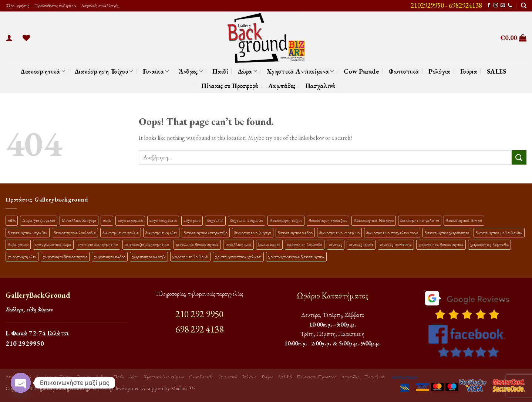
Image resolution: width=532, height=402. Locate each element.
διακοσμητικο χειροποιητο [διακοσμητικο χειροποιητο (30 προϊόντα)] (447, 232)
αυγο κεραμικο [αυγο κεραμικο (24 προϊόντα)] (130, 220)
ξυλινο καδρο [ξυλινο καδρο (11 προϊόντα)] (269, 244)
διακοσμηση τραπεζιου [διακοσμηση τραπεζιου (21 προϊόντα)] (328, 220)
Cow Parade (361, 71)
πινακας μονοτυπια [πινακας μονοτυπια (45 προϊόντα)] (396, 244)
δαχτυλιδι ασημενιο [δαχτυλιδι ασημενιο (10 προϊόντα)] (247, 220)
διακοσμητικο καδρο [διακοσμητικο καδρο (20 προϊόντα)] (295, 232)
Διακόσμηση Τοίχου (104, 71)
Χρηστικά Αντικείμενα (300, 71)
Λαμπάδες (282, 86)
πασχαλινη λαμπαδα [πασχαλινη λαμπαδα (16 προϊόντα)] (305, 244)
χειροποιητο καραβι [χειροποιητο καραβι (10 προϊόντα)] (149, 256)
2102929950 (427, 5)
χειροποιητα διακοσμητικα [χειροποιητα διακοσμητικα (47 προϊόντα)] (441, 244)
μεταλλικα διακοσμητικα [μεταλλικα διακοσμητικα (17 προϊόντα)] (197, 244)
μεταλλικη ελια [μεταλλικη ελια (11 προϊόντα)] (238, 244)
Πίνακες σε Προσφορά (230, 86)
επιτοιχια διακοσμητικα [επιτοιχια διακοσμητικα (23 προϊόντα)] (98, 244)
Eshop (107, 388)
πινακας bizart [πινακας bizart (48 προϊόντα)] (361, 244)
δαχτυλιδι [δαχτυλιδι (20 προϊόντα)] (215, 220)
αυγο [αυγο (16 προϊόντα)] (107, 220)
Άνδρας (191, 71)
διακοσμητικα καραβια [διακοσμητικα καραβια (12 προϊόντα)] (28, 232)
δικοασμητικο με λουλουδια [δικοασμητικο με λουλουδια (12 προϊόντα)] (499, 232)
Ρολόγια (439, 71)
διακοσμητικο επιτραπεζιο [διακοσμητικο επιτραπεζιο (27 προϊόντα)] (206, 232)
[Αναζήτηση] (524, 6)
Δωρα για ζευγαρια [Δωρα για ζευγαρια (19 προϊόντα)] (39, 220)
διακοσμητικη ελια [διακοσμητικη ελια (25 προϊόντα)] (161, 232)
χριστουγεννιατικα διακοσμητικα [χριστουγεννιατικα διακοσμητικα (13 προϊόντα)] (296, 256)
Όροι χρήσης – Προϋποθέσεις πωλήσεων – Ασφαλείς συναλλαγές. (63, 5)
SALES (497, 71)
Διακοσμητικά (43, 71)
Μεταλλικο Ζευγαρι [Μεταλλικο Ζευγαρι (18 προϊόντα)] (79, 220)
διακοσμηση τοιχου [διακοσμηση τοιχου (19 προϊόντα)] (286, 220)
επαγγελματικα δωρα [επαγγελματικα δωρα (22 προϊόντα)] (53, 244)
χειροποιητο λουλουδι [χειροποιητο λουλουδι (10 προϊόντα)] (190, 256)
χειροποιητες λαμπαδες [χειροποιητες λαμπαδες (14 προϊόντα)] (489, 244)
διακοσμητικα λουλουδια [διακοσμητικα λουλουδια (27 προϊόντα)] (75, 232)
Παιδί (220, 71)
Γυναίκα (156, 71)
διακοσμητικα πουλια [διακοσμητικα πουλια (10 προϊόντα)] (121, 232)
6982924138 (465, 5)
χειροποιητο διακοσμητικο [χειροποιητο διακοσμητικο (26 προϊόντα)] (65, 256)
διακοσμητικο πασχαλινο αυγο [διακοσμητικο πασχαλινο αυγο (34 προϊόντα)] (392, 232)
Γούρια (469, 71)
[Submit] (519, 157)
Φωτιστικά (404, 71)
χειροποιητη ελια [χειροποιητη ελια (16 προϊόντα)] (22, 256)
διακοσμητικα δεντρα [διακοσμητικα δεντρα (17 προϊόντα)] (464, 220)
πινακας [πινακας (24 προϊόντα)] (336, 244)
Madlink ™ (183, 388)
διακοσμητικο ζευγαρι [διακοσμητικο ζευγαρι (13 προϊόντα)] (253, 232)
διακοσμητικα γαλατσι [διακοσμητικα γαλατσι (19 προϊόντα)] (420, 220)
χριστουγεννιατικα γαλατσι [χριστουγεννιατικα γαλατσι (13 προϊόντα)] (238, 256)
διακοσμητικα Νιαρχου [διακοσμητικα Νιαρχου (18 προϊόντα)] (374, 220)
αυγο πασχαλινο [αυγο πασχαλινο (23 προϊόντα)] (163, 220)
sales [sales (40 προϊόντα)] (12, 220)
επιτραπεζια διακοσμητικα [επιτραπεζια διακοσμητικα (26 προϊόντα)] (147, 244)
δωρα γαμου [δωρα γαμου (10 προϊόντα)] (18, 244)
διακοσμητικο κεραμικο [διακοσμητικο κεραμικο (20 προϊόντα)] (339, 232)
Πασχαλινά (320, 86)
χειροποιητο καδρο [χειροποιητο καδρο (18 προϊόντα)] (110, 256)
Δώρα (248, 71)
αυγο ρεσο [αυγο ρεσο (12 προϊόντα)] (192, 220)
